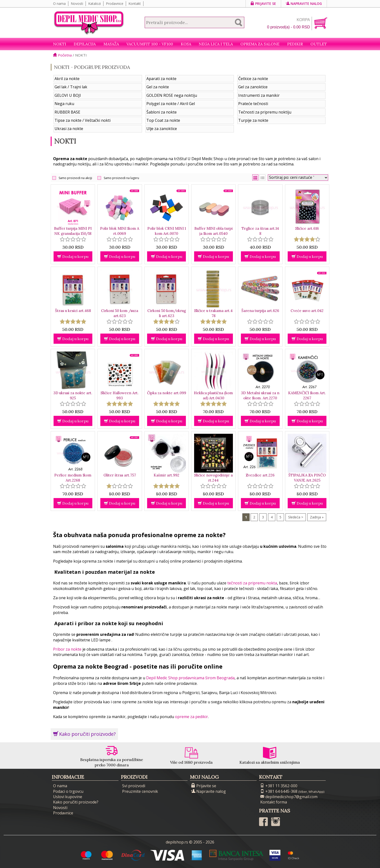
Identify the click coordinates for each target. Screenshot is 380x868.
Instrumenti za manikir (259, 95)
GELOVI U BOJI (68, 95)
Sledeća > (296, 517)
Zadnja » (317, 517)
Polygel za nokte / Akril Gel (171, 104)
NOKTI (60, 44)
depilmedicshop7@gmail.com (289, 797)
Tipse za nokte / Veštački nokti (83, 120)
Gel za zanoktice (253, 87)
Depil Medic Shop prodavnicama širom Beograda (190, 678)
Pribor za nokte (67, 649)
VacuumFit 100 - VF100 (150, 44)
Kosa (186, 44)
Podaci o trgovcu (68, 791)
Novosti (77, 4)
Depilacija (85, 44)
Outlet (319, 44)
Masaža (111, 44)
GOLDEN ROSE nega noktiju (172, 95)
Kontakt (135, 4)
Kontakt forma (274, 802)
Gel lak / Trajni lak (71, 87)
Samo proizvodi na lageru (121, 178)
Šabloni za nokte (162, 112)
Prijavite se (263, 4)
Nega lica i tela (216, 44)
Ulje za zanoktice (162, 129)
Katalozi (95, 4)
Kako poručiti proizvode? (84, 734)
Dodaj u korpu (73, 256)
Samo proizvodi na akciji (75, 178)
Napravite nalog (304, 4)
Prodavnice (115, 4)
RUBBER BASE (67, 112)
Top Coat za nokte (163, 120)
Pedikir (295, 44)
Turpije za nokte (253, 120)
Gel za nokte (158, 87)
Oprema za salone (260, 44)
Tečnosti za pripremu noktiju (265, 112)
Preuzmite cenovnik (140, 791)
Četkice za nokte (253, 79)
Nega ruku (64, 104)
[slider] (73, 239)
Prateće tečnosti (253, 104)
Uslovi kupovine (68, 797)
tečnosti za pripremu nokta (252, 583)
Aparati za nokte (161, 79)
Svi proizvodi (134, 786)
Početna (62, 55)
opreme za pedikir (191, 717)
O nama (59, 4)
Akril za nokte (67, 79)
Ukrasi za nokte (69, 129)
